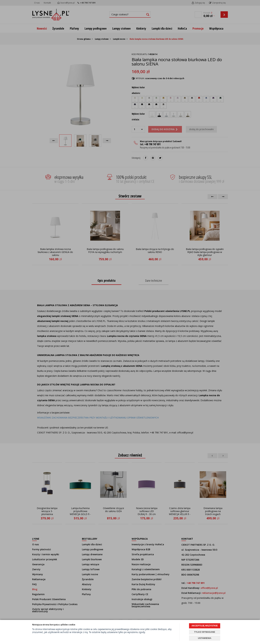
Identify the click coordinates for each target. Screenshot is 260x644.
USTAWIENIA (205, 638)
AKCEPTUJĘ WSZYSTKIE (205, 626)
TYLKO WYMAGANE (205, 632)
